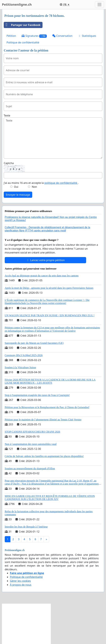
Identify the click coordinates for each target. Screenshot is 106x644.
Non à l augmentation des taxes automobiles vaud (31, 444)
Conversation (62, 36)
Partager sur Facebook (22, 25)
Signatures (34, 36)
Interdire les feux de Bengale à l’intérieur (26, 527)
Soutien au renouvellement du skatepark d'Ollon (30, 469)
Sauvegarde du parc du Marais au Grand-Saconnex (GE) (34, 343)
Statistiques (87, 36)
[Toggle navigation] (99, 5)
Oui (16, 187)
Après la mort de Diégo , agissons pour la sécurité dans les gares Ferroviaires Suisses (49, 288)
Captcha (9, 163)
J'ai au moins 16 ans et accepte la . (41, 183)
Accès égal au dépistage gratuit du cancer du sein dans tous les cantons (42, 276)
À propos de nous (21, 585)
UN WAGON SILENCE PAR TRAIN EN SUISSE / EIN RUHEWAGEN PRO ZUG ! (50, 315)
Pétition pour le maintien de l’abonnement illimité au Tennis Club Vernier (43, 420)
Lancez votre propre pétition (45, 260)
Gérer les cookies (20, 581)
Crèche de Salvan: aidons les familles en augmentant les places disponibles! (44, 456)
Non (34, 187)
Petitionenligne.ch (17, 4)
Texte (7, 115)
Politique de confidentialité (23, 42)
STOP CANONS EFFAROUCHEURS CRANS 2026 (32, 432)
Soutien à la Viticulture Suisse (20, 367)
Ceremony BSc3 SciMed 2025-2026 (24, 355)
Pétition (11, 36)
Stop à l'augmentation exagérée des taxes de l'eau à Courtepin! (37, 395)
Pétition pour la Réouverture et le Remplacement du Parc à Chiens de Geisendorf (47, 407)
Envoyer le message (18, 195)
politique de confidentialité (61, 183)
